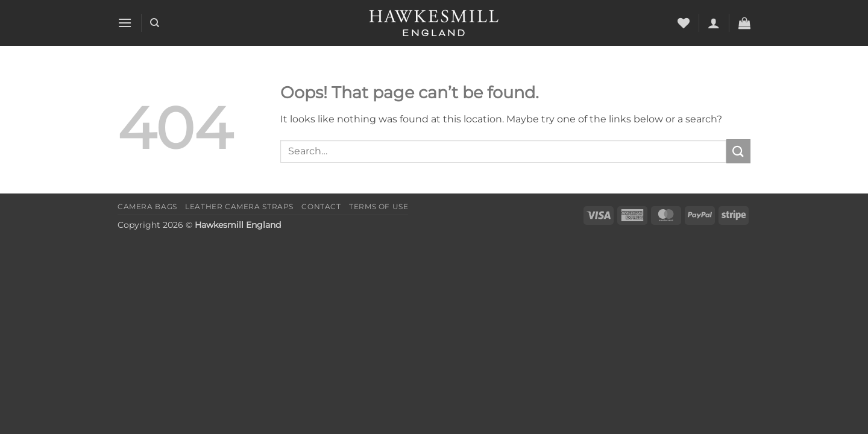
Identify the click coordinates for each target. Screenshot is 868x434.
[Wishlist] (684, 23)
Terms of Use (379, 206)
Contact (321, 206)
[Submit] (738, 151)
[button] (125, 23)
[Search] (155, 23)
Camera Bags (147, 206)
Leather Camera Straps (239, 206)
